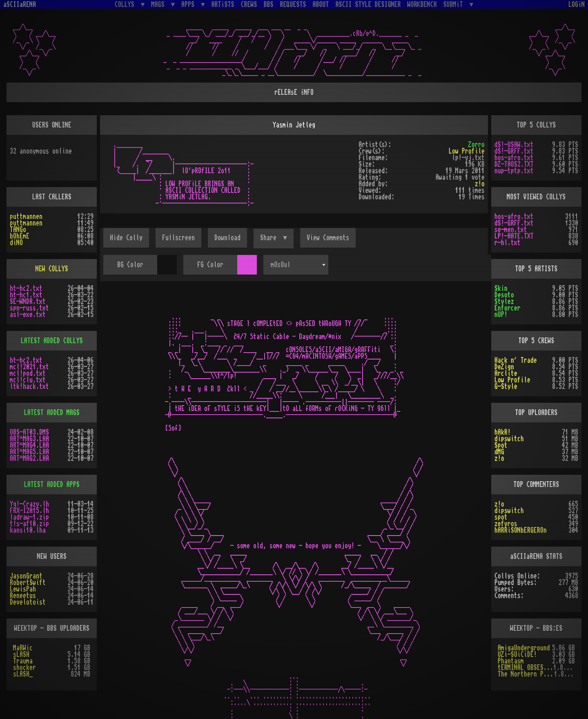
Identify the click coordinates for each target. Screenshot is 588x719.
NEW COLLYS (52, 269)
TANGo (18, 230)
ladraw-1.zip (29, 517)
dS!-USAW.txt (514, 145)
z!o (480, 184)
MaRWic (23, 648)
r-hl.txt (508, 243)
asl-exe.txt (28, 315)
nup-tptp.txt (514, 171)
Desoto (504, 295)
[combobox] (296, 265)
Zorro (477, 145)
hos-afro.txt (514, 158)
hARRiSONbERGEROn (521, 530)
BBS (269, 4)
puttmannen (26, 217)
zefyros (506, 524)
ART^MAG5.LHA (29, 452)
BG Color (130, 265)
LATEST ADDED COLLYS (52, 341)
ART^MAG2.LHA (29, 458)
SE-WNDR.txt (28, 301)
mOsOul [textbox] (281, 265)
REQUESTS (293, 4)
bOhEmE (20, 236)
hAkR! (503, 432)
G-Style (506, 386)
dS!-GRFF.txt (514, 151)
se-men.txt (511, 230)
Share (270, 238)
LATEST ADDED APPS (52, 485)
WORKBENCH (422, 4)
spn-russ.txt (29, 308)
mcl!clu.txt (28, 380)
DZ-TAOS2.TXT (514, 164)
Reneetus (23, 596)
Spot (501, 445)
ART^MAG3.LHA (29, 439)
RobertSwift (28, 583)
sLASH (21, 654)
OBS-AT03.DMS (29, 432)
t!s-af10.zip (29, 524)
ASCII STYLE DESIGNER (368, 4)
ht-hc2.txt (26, 288)
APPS (189, 4)
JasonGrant (26, 576)
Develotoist (28, 602)
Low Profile (467, 151)
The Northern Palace (526, 674)
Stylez (504, 301)
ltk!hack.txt (29, 386)
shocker (24, 668)
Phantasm (511, 661)
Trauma (23, 661)
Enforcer (508, 308)
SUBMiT (455, 4)
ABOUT (321, 4)
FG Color (210, 265)
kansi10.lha (28, 530)
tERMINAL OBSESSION (526, 668)
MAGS (159, 4)
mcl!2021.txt (29, 367)
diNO (16, 243)
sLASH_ (23, 674)
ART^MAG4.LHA (29, 445)
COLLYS (126, 4)
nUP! (501, 315)
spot (501, 517)
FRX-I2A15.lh (29, 511)
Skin (501, 288)
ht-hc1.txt (26, 295)
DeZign (504, 367)
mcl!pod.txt (28, 373)
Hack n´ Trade (516, 360)
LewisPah (23, 589)
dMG (499, 452)
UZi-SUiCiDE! (517, 654)
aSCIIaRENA (20, 4)
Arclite (506, 373)
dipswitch (509, 439)
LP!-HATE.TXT (514, 236)
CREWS (249, 4)
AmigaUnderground (524, 648)
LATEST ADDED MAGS (52, 413)
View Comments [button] (328, 238)
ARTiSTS (223, 4)
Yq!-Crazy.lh (29, 504)
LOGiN (577, 4)
